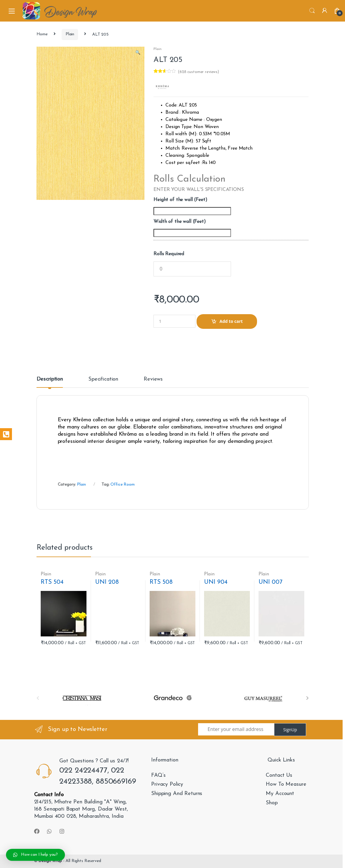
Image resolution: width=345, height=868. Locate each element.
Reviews (153, 379)
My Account (280, 794)
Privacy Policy (167, 784)
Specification (103, 379)
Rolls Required (169, 254)
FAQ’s (158, 775)
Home (42, 34)
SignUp (290, 730)
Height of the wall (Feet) (180, 200)
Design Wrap (50, 861)
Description (50, 379)
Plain (70, 34)
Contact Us (279, 775)
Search (312, 11)
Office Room (122, 485)
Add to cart (231, 321)
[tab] (50, 382)
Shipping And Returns (177, 794)
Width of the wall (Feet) (180, 222)
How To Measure (286, 784)
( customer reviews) (198, 72)
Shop (272, 803)
